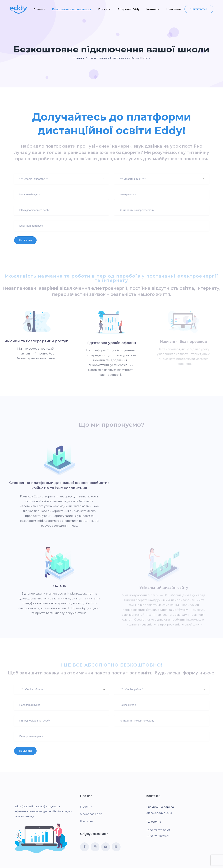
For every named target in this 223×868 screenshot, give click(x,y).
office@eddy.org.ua (159, 813)
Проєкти (104, 9)
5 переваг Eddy (128, 9)
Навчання (174, 9)
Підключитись (199, 9)
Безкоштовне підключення (72, 9)
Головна (39, 9)
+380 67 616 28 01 (158, 836)
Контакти (153, 9)
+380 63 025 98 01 (158, 830)
